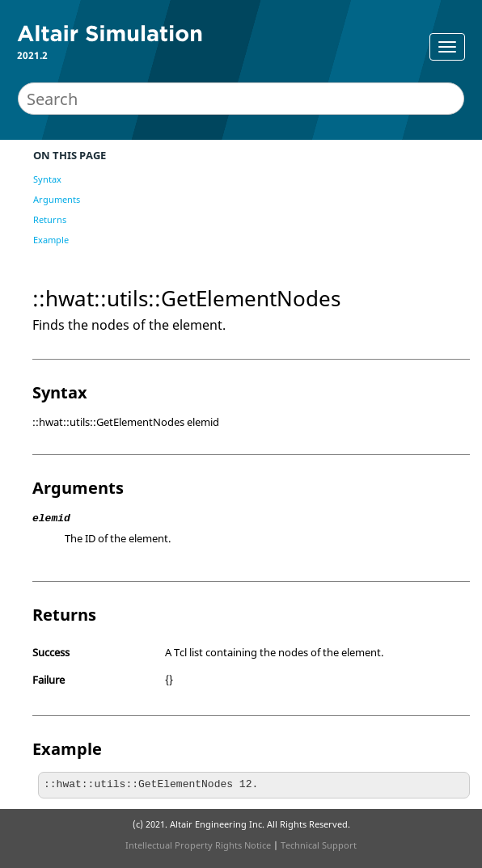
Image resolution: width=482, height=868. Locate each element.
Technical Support (319, 845)
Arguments (57, 199)
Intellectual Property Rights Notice (198, 845)
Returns (50, 219)
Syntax (47, 179)
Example (51, 240)
